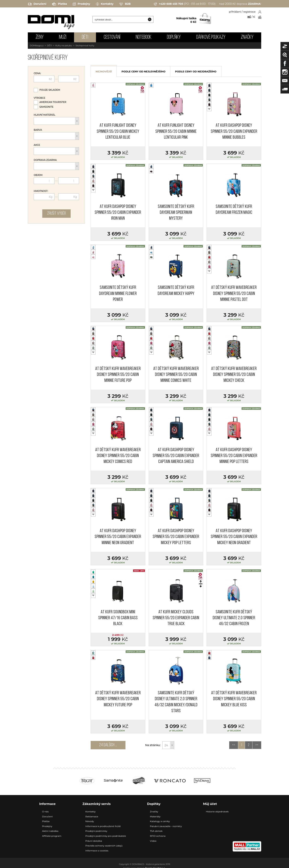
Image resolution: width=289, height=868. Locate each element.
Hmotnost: (41, 191)
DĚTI (85, 37)
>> (257, 745)
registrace (249, 12)
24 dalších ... (108, 745)
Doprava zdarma (45, 160)
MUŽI (63, 37)
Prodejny (81, 4)
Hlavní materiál (45, 115)
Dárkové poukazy (211, 37)
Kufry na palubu (64, 46)
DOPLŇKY (174, 37)
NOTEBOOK (144, 37)
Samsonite (46, 107)
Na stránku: (153, 745)
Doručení (37, 4)
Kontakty (105, 4)
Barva (38, 130)
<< (234, 745)
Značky (247, 37)
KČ (249, 17)
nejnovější (104, 71)
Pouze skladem (50, 90)
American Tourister (53, 102)
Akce (37, 145)
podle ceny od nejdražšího (196, 71)
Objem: (38, 175)
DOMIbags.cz (37, 46)
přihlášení (235, 12)
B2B (125, 4)
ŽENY (40, 37)
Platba (59, 4)
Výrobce (39, 98)
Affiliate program (52, 836)
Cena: (37, 73)
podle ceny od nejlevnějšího (143, 71)
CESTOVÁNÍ (112, 37)
